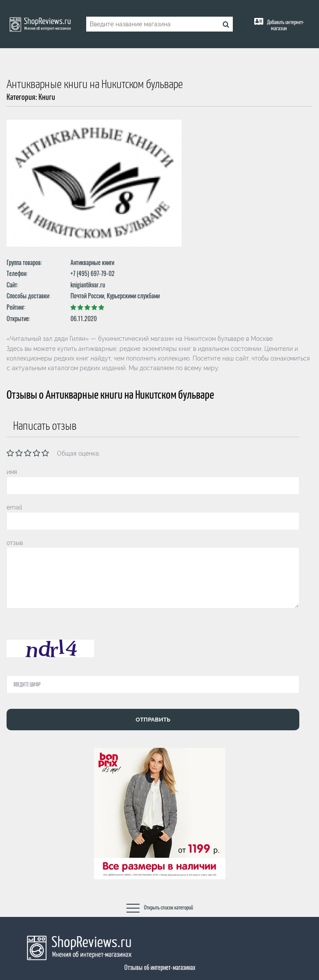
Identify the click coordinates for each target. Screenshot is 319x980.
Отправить (153, 719)
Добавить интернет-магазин (285, 26)
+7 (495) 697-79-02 (93, 273)
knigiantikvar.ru (88, 285)
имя (12, 472)
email (14, 507)
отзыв (15, 543)
